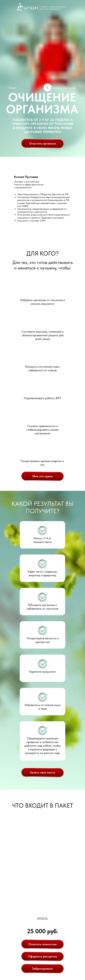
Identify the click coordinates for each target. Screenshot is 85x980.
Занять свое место (43, 772)
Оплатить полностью (42, 944)
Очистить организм (43, 143)
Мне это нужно (43, 476)
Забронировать (42, 969)
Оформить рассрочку (43, 956)
